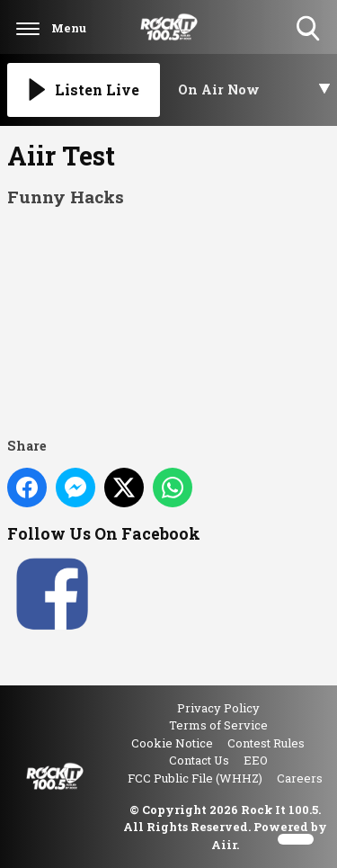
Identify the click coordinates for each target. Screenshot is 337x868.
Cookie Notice (172, 743)
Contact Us (199, 760)
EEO (256, 760)
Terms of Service (218, 725)
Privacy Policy (218, 708)
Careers (300, 778)
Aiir (224, 845)
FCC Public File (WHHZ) (195, 778)
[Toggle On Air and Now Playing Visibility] (254, 90)
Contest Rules (266, 743)
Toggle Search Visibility (310, 29)
